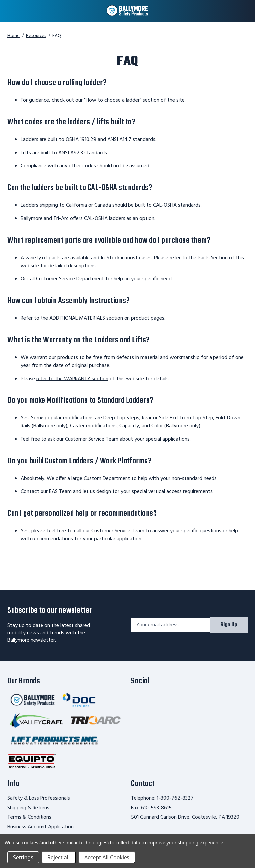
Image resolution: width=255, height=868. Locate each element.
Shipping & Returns (28, 808)
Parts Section (213, 258)
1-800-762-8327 (175, 798)
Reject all (59, 857)
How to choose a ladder (113, 100)
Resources (36, 36)
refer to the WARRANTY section (72, 379)
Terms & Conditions (29, 817)
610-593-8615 (156, 808)
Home (13, 36)
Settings (23, 857)
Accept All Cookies (107, 857)
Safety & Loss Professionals (39, 798)
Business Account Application (41, 827)
